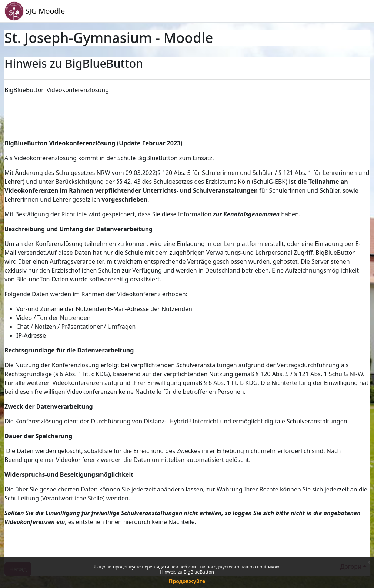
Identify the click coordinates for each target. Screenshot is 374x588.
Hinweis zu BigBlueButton (187, 572)
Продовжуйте (187, 581)
